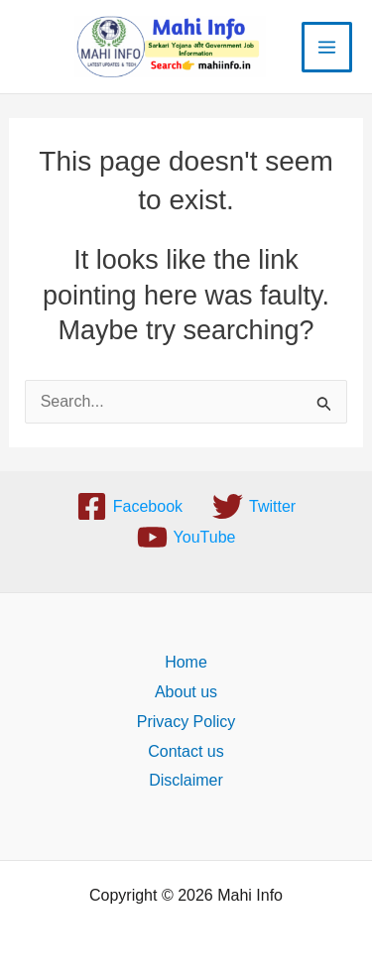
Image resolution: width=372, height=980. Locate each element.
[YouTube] (186, 537)
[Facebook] (129, 506)
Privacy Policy (186, 722)
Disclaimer (186, 780)
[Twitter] (254, 506)
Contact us (186, 751)
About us (186, 692)
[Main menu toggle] (327, 47)
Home (186, 662)
